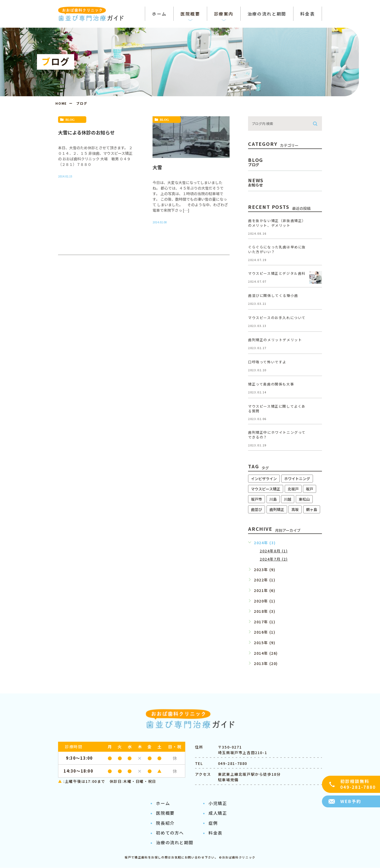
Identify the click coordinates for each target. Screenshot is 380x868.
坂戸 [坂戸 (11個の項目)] (310, 489)
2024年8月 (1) (274, 551)
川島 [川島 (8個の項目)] (273, 499)
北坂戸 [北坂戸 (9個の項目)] (293, 489)
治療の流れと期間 (175, 843)
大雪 (157, 167)
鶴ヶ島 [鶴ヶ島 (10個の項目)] (312, 509)
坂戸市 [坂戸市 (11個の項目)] (256, 499)
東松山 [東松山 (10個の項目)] (304, 499)
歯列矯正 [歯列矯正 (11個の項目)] (277, 509)
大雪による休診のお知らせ (86, 132)
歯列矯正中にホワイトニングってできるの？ (277, 435)
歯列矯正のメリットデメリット (275, 340)
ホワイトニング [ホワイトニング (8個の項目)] (297, 479)
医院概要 (165, 813)
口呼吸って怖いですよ (267, 362)
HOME (61, 103)
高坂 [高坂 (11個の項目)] (295, 509)
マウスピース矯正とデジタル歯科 (277, 273)
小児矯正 (218, 803)
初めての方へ (170, 833)
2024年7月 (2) (274, 559)
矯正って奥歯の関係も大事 (271, 384)
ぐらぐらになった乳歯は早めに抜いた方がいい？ (277, 249)
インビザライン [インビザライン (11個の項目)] (264, 479)
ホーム (163, 803)
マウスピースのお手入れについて (277, 318)
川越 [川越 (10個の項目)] (288, 499)
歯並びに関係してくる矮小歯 (273, 295)
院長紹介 (165, 823)
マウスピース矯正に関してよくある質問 (277, 409)
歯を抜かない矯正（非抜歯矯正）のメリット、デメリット (277, 223)
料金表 (215, 833)
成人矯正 (218, 813)
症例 (213, 823)
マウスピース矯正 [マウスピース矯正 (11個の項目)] (266, 489)
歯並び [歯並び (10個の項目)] (256, 509)
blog (70, 120)
